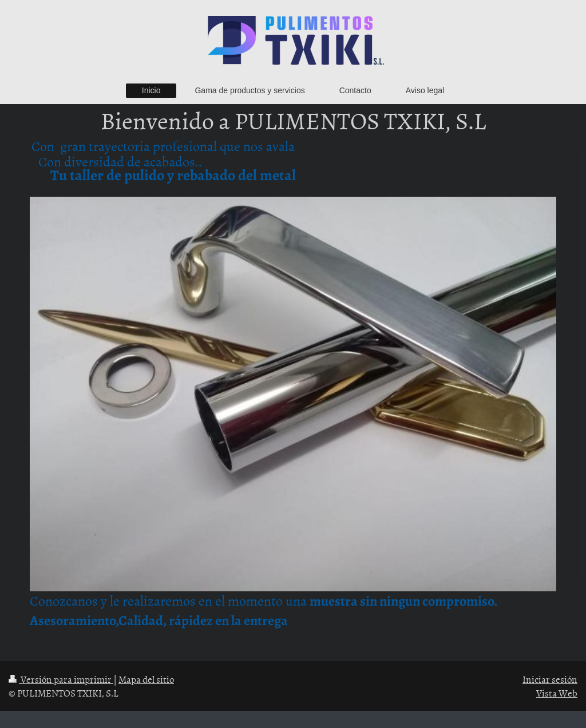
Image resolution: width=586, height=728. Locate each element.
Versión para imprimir (61, 679)
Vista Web (557, 693)
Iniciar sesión (550, 679)
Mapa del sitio (146, 679)
